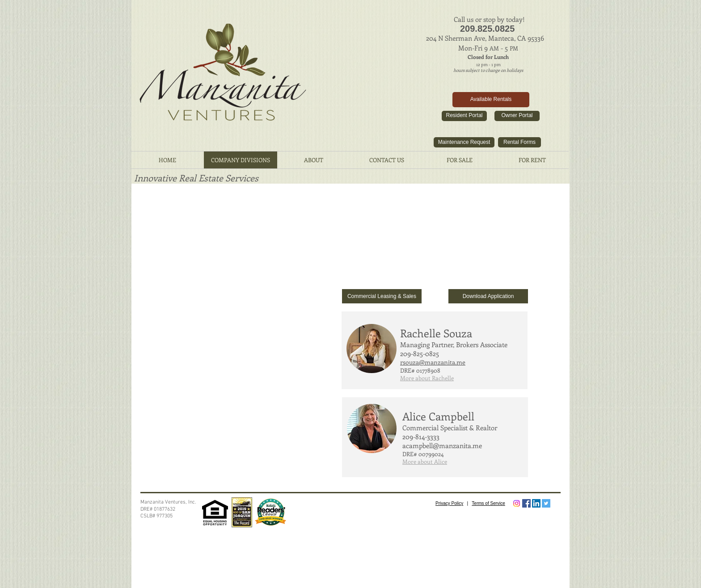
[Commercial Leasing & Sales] (382, 296)
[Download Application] (488, 296)
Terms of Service (488, 503)
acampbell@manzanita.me (442, 445)
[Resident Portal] (464, 116)
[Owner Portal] (517, 116)
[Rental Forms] (519, 142)
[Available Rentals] (491, 100)
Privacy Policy (449, 503)
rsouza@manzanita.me (433, 362)
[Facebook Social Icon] (526, 503)
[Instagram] (517, 503)
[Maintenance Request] (464, 142)
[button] (427, 378)
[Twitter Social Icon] (546, 503)
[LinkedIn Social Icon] (536, 503)
